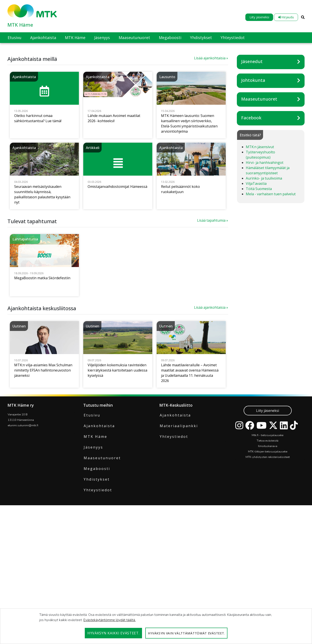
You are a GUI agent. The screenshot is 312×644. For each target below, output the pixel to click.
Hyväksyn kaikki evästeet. (114, 633)
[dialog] (156, 626)
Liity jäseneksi (259, 17)
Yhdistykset (97, 583)
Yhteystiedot (98, 594)
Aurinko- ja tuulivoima (264, 282)
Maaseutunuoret (259, 203)
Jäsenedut (252, 165)
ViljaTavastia (256, 287)
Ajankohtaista (99, 530)
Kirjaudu (286, 17)
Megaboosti (97, 572)
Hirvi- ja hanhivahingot (265, 266)
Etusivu (92, 519)
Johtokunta (253, 184)
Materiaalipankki (179, 530)
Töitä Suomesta (259, 293)
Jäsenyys (93, 551)
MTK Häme (20, 25)
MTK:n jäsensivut (260, 251)
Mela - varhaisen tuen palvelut (271, 298)
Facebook (251, 222)
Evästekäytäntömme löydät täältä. (110, 620)
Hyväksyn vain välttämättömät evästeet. (186, 633)
